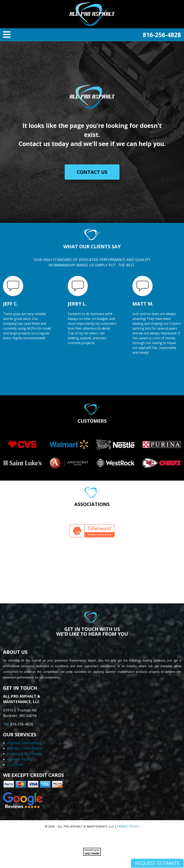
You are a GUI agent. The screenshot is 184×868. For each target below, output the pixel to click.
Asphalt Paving (20, 759)
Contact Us (92, 172)
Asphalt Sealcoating (24, 743)
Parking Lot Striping (25, 754)
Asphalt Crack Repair (25, 748)
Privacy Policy (128, 826)
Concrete (15, 765)
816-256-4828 (162, 35)
